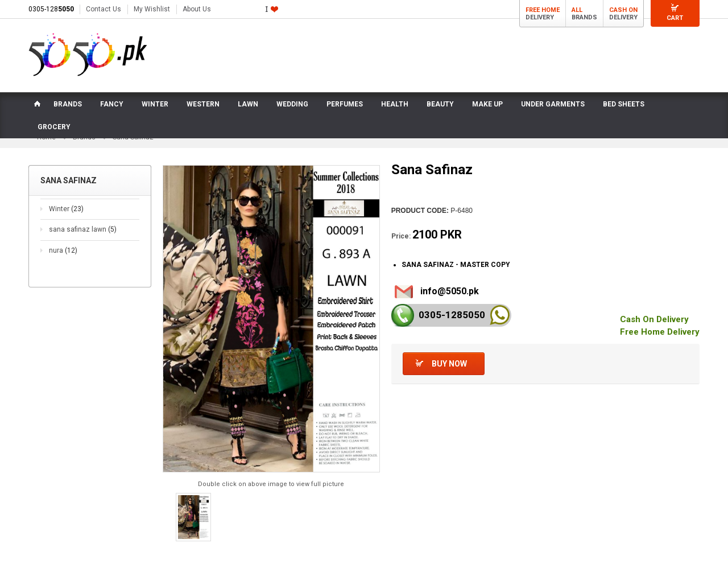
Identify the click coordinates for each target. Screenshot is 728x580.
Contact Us (104, 9)
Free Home (543, 10)
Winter (66, 209)
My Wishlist (152, 9)
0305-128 (51, 9)
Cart (675, 18)
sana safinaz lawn (83, 229)
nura (63, 250)
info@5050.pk (450, 291)
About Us (197, 9)
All (577, 10)
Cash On (623, 10)
